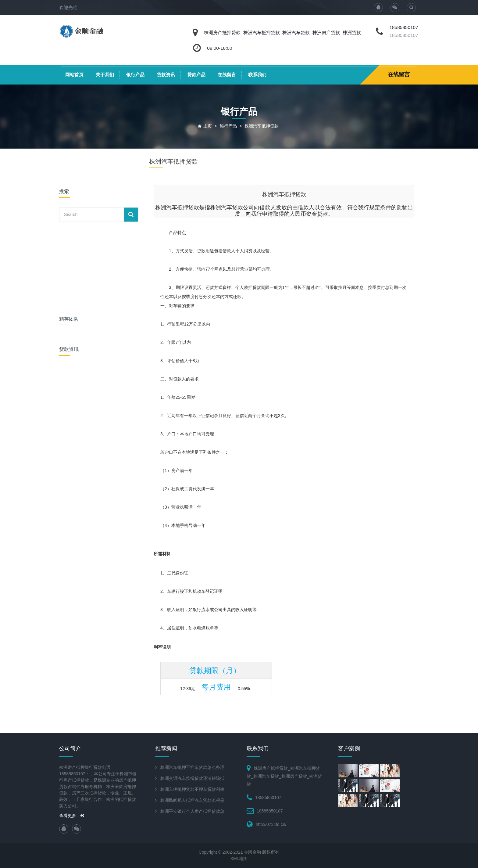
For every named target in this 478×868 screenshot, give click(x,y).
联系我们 (257, 75)
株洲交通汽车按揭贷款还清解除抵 (192, 778)
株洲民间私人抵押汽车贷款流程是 (192, 800)
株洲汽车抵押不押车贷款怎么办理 (192, 767)
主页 (208, 126)
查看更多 (72, 816)
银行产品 (135, 75)
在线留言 (227, 75)
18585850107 (404, 35)
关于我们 (105, 75)
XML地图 (239, 859)
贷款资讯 (166, 75)
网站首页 (74, 75)
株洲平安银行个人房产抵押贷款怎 (192, 811)
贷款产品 (196, 75)
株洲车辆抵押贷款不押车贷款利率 (192, 789)
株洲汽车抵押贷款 (262, 126)
